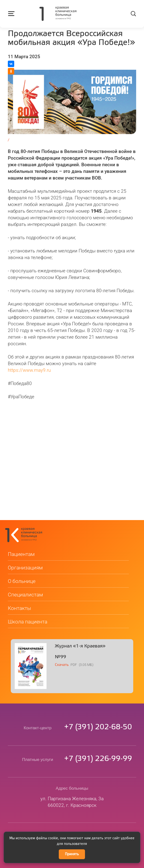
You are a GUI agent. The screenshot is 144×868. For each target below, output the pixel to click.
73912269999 (98, 746)
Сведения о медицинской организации (72, 830)
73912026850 (98, 714)
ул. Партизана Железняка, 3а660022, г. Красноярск (72, 789)
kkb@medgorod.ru (72, 821)
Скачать (62, 652)
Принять (72, 854)
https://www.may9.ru (29, 370)
